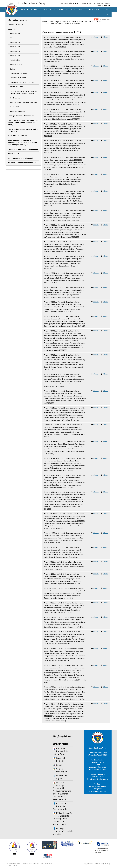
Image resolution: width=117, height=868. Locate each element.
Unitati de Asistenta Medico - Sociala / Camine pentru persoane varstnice (23, 92)
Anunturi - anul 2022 (17, 64)
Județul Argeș (13, 10)
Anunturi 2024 (15, 47)
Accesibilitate (86, 3)
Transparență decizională (53, 10)
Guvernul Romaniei (61, 759)
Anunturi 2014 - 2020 (17, 111)
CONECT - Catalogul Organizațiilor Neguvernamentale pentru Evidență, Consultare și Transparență (62, 791)
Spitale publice (15, 98)
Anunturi (11, 29)
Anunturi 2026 (15, 33)
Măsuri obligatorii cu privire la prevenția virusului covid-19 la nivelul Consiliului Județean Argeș (22, 142)
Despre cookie (13, 154)
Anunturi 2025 (15, 42)
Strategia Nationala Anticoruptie (21, 116)
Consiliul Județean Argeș (51, 21)
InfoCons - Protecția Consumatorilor (60, 806)
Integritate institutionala (91, 10)
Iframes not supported (23, 766)
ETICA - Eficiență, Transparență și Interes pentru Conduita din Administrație (62, 819)
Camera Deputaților (62, 770)
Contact (107, 6)
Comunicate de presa (16, 24)
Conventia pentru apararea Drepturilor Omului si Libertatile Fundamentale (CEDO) (23, 122)
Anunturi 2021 (15, 107)
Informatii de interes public (18, 20)
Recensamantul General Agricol (20, 158)
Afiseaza (96, 37)
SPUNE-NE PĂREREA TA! (70, 3)
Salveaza (106, 37)
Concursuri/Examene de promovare (22, 82)
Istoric (12, 38)
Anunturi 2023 (15, 51)
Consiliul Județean (30, 10)
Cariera (12, 69)
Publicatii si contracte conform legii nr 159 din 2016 (23, 130)
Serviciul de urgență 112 (62, 777)
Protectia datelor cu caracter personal (23, 149)
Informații (72, 10)
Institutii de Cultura (16, 87)
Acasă (9, 863)
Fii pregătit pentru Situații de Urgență (63, 831)
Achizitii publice (15, 60)
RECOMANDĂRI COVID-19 (17, 136)
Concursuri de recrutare (18, 78)
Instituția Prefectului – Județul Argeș (61, 751)
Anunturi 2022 (15, 56)
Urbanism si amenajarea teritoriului (22, 163)
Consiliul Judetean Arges (18, 73)
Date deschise (98, 3)
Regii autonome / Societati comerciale (23, 102)
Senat (59, 765)
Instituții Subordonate (41, 863)
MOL (107, 10)
